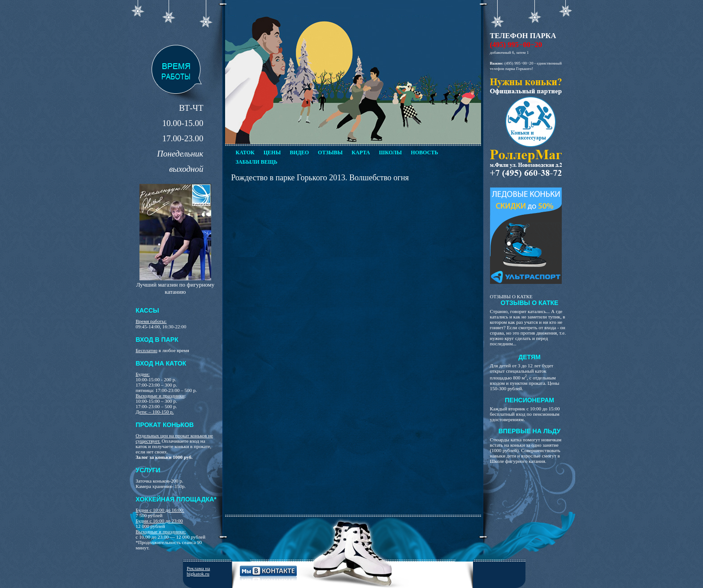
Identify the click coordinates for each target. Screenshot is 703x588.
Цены (272, 152)
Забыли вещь (257, 162)
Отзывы (330, 152)
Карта (361, 152)
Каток (245, 152)
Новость (424, 152)
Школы (390, 152)
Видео (299, 152)
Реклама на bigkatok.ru (199, 571)
